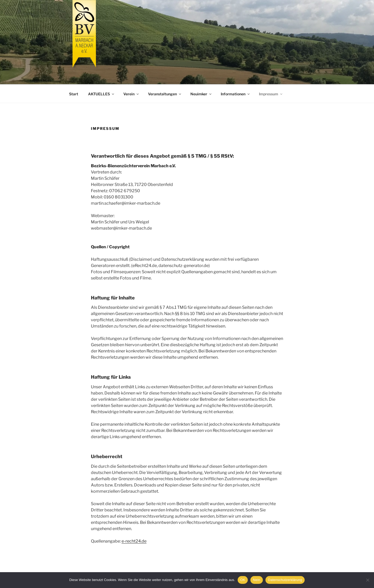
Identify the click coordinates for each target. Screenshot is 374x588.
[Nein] (368, 580)
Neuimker (201, 94)
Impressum (271, 94)
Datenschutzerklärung (285, 580)
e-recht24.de (134, 541)
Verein (131, 94)
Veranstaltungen (165, 94)
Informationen (236, 94)
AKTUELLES (101, 94)
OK (243, 580)
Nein (257, 580)
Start (74, 94)
